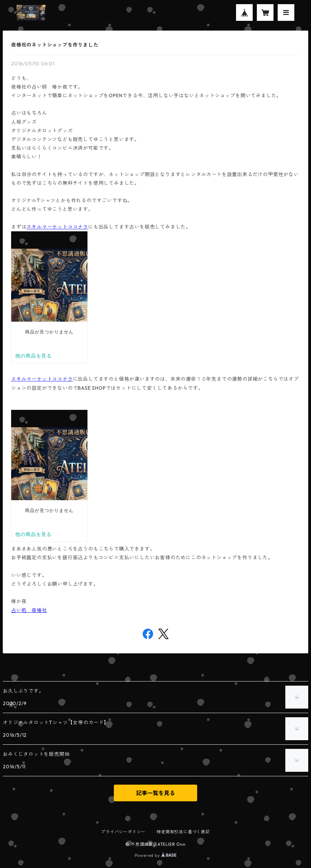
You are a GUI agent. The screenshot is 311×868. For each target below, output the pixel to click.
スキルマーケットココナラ (57, 227)
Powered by (156, 855)
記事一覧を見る (155, 793)
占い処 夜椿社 (29, 610)
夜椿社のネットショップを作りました (55, 45)
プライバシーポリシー (123, 832)
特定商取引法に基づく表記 (183, 832)
